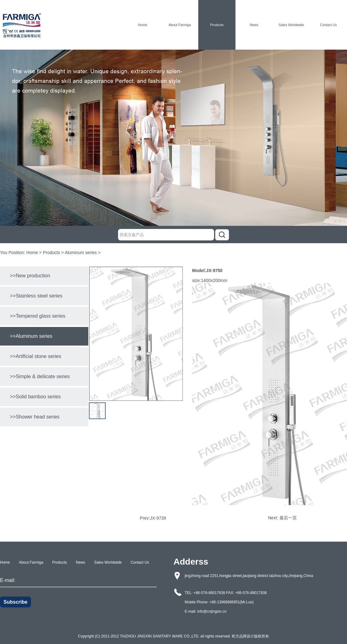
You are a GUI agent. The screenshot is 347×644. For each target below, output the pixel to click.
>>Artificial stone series (35, 356)
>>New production (30, 276)
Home (142, 25)
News (254, 25)
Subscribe (15, 602)
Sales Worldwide (291, 25)
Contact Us (328, 25)
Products (217, 25)
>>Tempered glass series (38, 316)
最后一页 (288, 518)
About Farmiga (180, 25)
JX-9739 (158, 518)
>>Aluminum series (31, 336)
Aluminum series (81, 253)
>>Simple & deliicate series (40, 376)
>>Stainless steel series (36, 296)
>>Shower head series (35, 417)
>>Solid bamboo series (35, 397)
